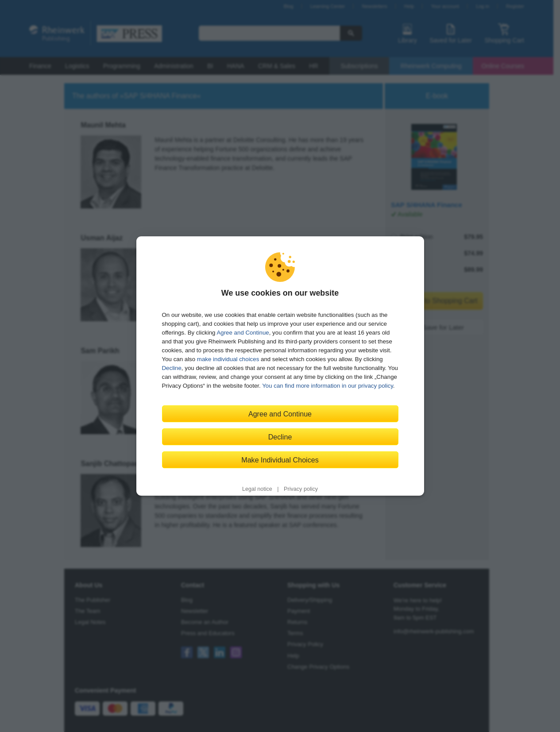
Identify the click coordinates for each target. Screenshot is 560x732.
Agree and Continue (243, 333)
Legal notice (257, 489)
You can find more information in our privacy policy (328, 386)
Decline (172, 368)
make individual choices (228, 359)
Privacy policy (301, 489)
